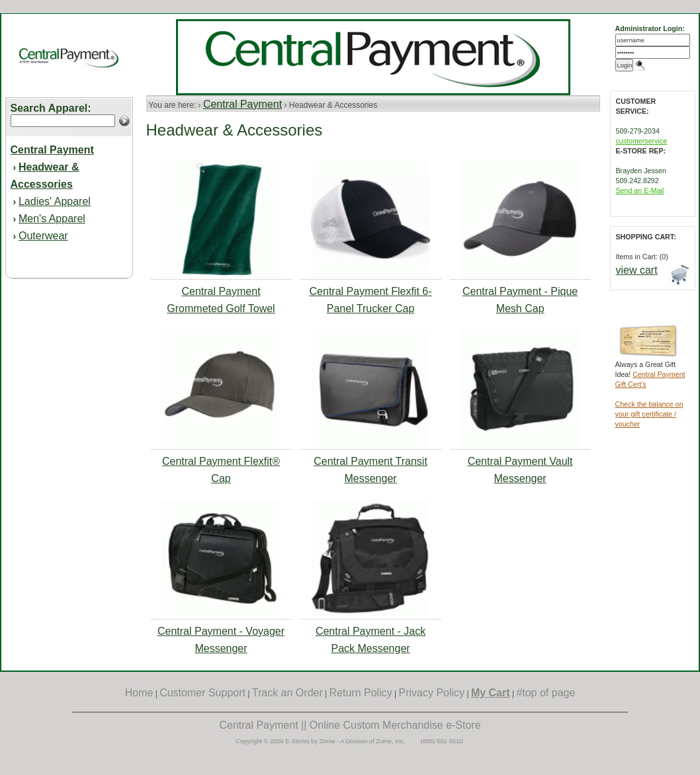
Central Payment (242, 104)
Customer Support (202, 693)
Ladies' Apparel (55, 201)
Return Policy (361, 693)
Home (139, 693)
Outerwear (43, 236)
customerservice (642, 141)
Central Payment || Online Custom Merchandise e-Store (350, 725)
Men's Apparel (52, 219)
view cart (637, 270)
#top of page (546, 693)
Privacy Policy (432, 693)
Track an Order (287, 693)
